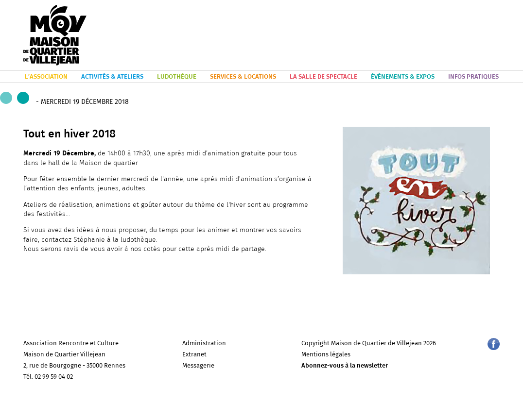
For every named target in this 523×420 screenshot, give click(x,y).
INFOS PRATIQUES (473, 77)
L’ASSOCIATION (46, 77)
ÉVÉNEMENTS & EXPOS (403, 77)
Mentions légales (326, 355)
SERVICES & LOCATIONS (243, 77)
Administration (204, 344)
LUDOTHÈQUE (177, 77)
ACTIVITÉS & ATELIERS (112, 77)
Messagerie (198, 366)
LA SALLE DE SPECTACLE (323, 77)
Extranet (194, 355)
